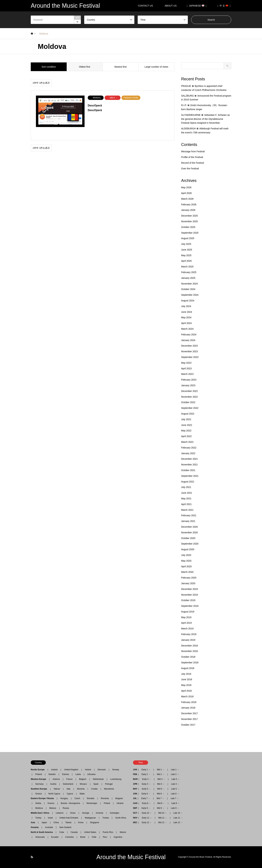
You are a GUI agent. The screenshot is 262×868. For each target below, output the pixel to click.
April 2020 (186, 566)
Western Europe (39, 779)
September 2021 (190, 476)
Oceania (36, 827)
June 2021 (187, 493)
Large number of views (156, 67)
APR (135, 784)
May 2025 (186, 255)
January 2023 (188, 385)
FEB (135, 774)
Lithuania (91, 774)
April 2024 (186, 323)
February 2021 (189, 515)
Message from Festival (193, 151)
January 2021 (188, 521)
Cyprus (70, 794)
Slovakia (90, 798)
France (69, 779)
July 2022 (186, 419)
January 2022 (188, 453)
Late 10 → (178, 813)
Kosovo (51, 803)
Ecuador (55, 837)
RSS (32, 857)
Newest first (120, 67)
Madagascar (90, 818)
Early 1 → (146, 770)
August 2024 (188, 301)
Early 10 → (147, 813)
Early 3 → (146, 779)
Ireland (88, 770)
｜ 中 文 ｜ (224, 6)
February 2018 (189, 702)
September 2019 (190, 606)
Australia (49, 827)
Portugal (109, 784)
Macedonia (109, 789)
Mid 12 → (162, 822)
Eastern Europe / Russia (43, 798)
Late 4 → (175, 784)
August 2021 (188, 482)
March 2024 (187, 329)
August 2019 (188, 612)
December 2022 (189, 391)
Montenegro (92, 803)
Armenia (100, 813)
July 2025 (186, 244)
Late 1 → (175, 770)
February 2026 (189, 204)
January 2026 (188, 210)
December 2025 (189, 216)
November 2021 (189, 465)
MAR (135, 779)
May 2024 (186, 317)
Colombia (69, 837)
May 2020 (186, 561)
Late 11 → (178, 818)
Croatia (94, 789)
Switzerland (68, 784)
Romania (105, 798)
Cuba (62, 832)
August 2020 (188, 549)
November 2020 (189, 532)
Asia (34, 822)
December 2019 (189, 589)
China (56, 822)
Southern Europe (40, 789)
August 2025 (188, 238)
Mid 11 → (163, 818)
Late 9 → (175, 808)
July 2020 (186, 555)
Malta (82, 794)
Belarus (53, 808)
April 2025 (186, 261)
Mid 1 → (161, 770)
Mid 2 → (161, 774)
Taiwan (68, 822)
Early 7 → (146, 798)
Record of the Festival (192, 163)
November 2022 (189, 397)
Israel (50, 818)
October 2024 (188, 289)
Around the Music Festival (131, 857)
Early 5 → (146, 789)
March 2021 (187, 510)
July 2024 (186, 306)
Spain (96, 784)
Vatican (57, 789)
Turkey (38, 818)
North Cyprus (54, 794)
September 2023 (190, 357)
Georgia (86, 813)
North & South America (43, 832)
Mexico (123, 832)
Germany (39, 784)
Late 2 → (175, 774)
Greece (39, 794)
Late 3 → (176, 779)
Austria (53, 784)
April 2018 (186, 691)
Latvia (78, 774)
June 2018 (187, 679)
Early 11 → (147, 818)
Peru (105, 837)
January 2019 (188, 640)
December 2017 (189, 713)
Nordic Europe (39, 770)
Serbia (38, 803)
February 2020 (189, 578)
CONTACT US (146, 6)
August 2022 (188, 414)
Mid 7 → (160, 798)
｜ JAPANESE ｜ (197, 6)
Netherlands (98, 779)
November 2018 (189, 651)
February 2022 (189, 448)
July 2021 (186, 487)
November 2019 (189, 595)
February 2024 (189, 335)
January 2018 (188, 708)
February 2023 (189, 380)
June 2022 (187, 425)
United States (90, 832)
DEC (135, 822)
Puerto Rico (108, 832)
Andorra (56, 779)
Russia (66, 808)
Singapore (94, 822)
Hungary (64, 798)
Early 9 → (146, 808)
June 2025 (187, 250)
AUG (135, 803)
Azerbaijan (115, 813)
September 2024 (190, 295)
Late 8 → (175, 803)
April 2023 (186, 368)
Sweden (52, 774)
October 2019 (188, 600)
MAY (135, 789)
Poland (107, 803)
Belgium (83, 779)
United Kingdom (71, 770)
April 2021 (186, 504)
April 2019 (186, 623)
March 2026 (187, 199)
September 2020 (190, 544)
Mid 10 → (162, 813)
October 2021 (188, 470)
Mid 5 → (161, 789)
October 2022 (188, 402)
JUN (135, 794)
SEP (135, 808)
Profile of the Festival (192, 157)
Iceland (54, 770)
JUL (135, 798)
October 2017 (188, 725)
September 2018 (190, 663)
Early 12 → (147, 822)
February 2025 (189, 272)
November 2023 (189, 351)
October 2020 (188, 538)
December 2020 (189, 527)
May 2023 (186, 363)
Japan (44, 822)
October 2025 (188, 227)
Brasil (83, 837)
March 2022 (187, 442)
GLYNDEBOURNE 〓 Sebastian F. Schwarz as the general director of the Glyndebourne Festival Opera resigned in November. (206, 119)
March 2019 (187, 629)
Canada (74, 832)
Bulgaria (119, 798)
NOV (135, 818)
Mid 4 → (161, 784)
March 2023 (187, 374)
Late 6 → (175, 794)
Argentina (117, 837)
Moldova (39, 808)
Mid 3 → (161, 779)
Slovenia (81, 789)
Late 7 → (175, 798)
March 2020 (187, 572)
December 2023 (189, 346)
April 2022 (186, 436)
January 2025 (188, 278)
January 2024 (188, 340)
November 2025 (189, 221)
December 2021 (189, 459)
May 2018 (186, 685)
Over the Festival (190, 169)
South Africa (121, 818)
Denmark (102, 770)
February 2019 (189, 634)
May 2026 (186, 187)
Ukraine (120, 803)
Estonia (65, 774)
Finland (39, 774)
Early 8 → (146, 803)
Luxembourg (116, 779)
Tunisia (106, 818)
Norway (116, 770)
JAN (135, 770)
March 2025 (187, 267)
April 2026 (186, 193)
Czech (77, 798)
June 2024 (187, 312)
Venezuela (40, 837)
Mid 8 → (161, 803)
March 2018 (187, 696)
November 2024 (189, 284)
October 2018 (188, 657)
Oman (73, 813)
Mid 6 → (161, 794)
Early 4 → (146, 784)
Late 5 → (175, 789)
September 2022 (190, 408)
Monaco (83, 784)
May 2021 (186, 499)
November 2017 (189, 719)
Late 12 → (178, 822)
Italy (69, 789)
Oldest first (85, 67)
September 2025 (190, 233)
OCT (135, 813)
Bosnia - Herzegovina (70, 803)
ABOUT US (172, 6)
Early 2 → (146, 774)
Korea (81, 822)
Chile (94, 837)
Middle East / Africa (41, 813)
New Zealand (65, 827)
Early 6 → (146, 794)
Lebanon (60, 813)
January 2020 (188, 583)
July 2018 (186, 674)
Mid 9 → (161, 808)
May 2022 (186, 431)
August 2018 (188, 668)
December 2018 (189, 646)
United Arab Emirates (69, 818)
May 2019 (186, 617)
